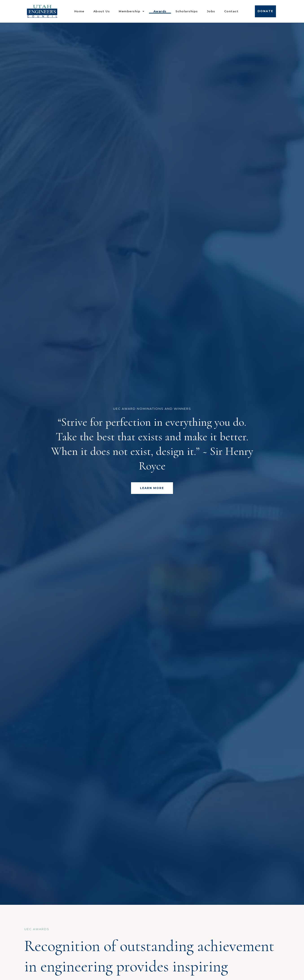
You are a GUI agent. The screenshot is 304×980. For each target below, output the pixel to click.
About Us (102, 11)
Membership (132, 11)
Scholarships (187, 11)
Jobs (211, 11)
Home (79, 11)
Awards (160, 11)
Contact (231, 11)
